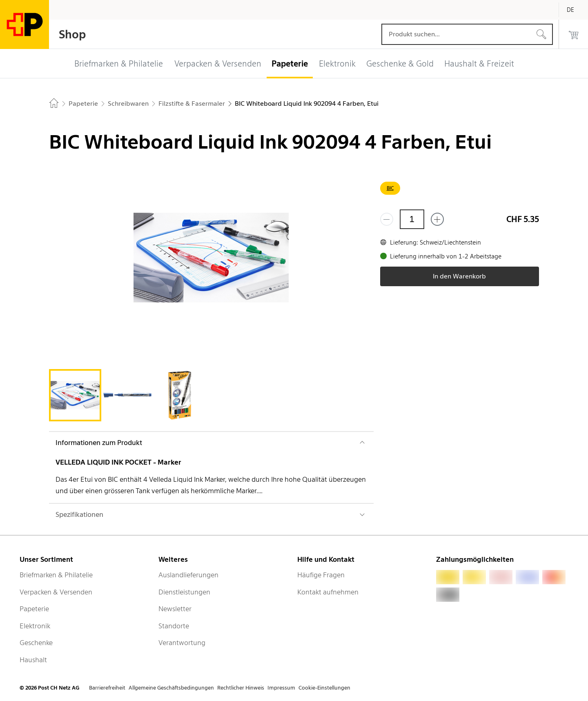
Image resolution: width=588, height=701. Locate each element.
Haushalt (33, 660)
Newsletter (175, 609)
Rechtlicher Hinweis (241, 688)
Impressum (281, 688)
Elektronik (35, 626)
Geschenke (36, 643)
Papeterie (34, 609)
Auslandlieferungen (188, 575)
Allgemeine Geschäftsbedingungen (171, 688)
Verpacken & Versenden (56, 592)
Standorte (174, 626)
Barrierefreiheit (107, 688)
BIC (390, 188)
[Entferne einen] (387, 219)
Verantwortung (182, 643)
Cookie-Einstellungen (324, 688)
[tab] (75, 395)
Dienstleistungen (184, 592)
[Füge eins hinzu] (437, 219)
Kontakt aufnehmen (328, 592)
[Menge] (412, 219)
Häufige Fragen (321, 575)
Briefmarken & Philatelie (56, 575)
